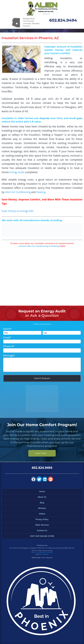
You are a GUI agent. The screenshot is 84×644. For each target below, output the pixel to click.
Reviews (42, 508)
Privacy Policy (42, 519)
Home (42, 491)
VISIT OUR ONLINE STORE (42, 536)
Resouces (49, 558)
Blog (42, 503)
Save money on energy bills (18, 211)
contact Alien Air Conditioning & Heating (39, 246)
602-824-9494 (44, 554)
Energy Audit (17, 172)
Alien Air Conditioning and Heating (42, 552)
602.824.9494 (63, 20)
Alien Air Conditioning (18, 192)
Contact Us (42, 530)
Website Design (36, 558)
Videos (42, 514)
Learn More (42, 453)
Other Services (42, 525)
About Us (42, 497)
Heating (41, 192)
